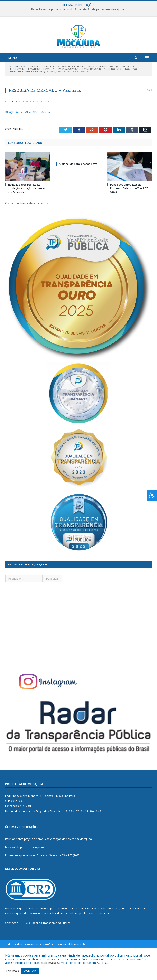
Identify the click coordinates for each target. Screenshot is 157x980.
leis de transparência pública (70, 936)
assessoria (100, 931)
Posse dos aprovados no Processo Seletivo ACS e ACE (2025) (129, 211)
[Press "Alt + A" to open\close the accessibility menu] (152, 495)
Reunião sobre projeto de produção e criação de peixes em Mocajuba (77, 9)
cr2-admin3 (17, 124)
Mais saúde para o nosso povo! (78, 186)
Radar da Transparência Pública (51, 945)
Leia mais (48, 963)
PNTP (22, 945)
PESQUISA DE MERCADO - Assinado (29, 135)
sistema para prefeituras (55, 931)
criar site (30, 931)
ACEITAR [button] (30, 971)
